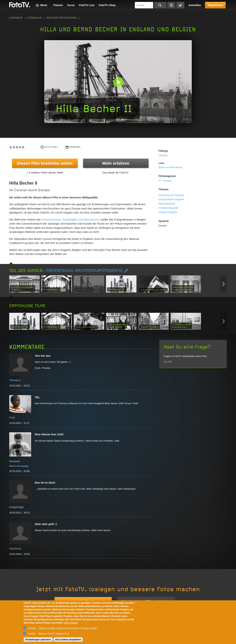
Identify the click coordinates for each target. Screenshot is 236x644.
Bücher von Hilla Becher (170, 167)
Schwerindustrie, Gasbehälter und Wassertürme (71, 219)
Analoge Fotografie (168, 212)
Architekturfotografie (61, 18)
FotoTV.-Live (87, 5)
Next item (224, 284)
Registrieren (215, 5)
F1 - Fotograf (165, 181)
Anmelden (195, 5)
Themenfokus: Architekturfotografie (84, 271)
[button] (119, 82)
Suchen (160, 5)
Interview (163, 155)
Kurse (71, 5)
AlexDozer (15, 549)
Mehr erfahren (116, 163)
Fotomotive (35, 18)
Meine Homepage (19, 466)
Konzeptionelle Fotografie (171, 199)
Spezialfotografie (167, 204)
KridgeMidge (17, 507)
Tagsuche (180, 5)
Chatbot (31, 634)
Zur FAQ (168, 362)
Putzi (12, 418)
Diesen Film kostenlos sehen (45, 163)
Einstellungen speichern (38, 640)
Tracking (32, 628)
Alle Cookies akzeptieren (68, 640)
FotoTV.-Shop (107, 5)
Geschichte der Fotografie (171, 195)
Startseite (16, 18)
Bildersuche (171, 5)
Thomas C (15, 380)
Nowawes (15, 461)
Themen (58, 5)
